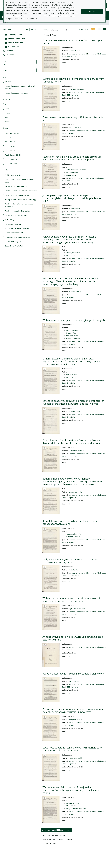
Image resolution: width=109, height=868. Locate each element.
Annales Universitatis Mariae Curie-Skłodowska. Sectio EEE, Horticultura (73, 638)
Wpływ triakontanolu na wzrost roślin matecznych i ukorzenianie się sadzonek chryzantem (71, 600)
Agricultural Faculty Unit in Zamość (17, 228)
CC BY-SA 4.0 (10, 151)
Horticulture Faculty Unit (14, 233)
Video (7, 109)
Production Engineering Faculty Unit (18, 237)
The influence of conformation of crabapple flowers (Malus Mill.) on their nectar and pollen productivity (71, 442)
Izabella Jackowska (75, 492)
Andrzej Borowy (74, 51)
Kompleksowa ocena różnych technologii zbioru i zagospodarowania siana (70, 522)
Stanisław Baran (72, 336)
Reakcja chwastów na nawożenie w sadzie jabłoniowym (73, 674)
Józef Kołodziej (72, 255)
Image (7, 113)
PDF (7, 117)
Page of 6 (58, 830)
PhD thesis (10, 55)
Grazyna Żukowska (73, 338)
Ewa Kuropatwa (72, 172)
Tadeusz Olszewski (73, 534)
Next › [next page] (68, 830)
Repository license (12, 133)
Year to (5, 70)
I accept (92, 11)
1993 (69, 63)
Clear (27, 29)
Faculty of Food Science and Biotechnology (21, 199)
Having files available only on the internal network (20, 87)
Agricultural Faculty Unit (14, 224)
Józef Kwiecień (72, 377)
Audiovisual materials (16, 39)
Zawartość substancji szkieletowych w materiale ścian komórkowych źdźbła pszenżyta (72, 749)
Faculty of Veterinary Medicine (16, 215)
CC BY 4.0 (9, 137)
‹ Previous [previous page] (46, 830)
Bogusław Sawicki (75, 292)
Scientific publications (16, 35)
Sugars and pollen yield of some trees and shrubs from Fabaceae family (73, 80)
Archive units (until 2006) (14, 175)
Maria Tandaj (73, 570)
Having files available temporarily (17, 93)
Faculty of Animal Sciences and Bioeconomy (21, 191)
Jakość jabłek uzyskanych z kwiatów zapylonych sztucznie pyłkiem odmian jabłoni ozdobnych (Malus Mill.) (72, 198)
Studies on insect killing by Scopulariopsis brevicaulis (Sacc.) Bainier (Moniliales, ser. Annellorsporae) (72, 158)
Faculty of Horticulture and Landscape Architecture (19, 205)
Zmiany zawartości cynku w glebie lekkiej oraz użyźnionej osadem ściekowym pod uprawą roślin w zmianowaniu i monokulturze (71, 361)
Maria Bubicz (71, 806)
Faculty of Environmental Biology (17, 195)
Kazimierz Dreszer (73, 537)
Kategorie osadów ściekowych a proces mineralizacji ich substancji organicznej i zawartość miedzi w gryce (73, 402)
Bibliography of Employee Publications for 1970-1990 (20, 181)
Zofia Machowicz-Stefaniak (76, 170)
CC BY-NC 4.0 (10, 142)
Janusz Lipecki (74, 681)
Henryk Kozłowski (75, 719)
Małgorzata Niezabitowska (76, 808)
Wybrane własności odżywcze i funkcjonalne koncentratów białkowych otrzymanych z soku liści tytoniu (71, 790)
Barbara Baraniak (75, 128)
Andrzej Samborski (73, 253)
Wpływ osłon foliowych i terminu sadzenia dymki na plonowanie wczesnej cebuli (71, 561)
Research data (13, 47)
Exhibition (9, 51)
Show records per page (54, 835)
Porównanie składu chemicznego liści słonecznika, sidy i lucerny (73, 119)
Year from (4, 63)
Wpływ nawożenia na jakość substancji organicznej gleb (74, 320)
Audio (7, 104)
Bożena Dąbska (74, 209)
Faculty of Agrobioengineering (16, 186)
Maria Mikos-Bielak (75, 758)
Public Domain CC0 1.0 (13, 155)
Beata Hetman (72, 175)
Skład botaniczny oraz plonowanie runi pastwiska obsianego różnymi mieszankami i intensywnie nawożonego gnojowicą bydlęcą (70, 281)
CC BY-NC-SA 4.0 (11, 164)
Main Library (10, 220)
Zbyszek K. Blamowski (77, 609)
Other (7, 122)
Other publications (15, 43)
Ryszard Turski (72, 333)
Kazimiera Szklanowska (77, 89)
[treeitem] (20, 35)
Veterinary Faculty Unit (13, 241)
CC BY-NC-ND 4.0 (11, 159)
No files (8, 82)
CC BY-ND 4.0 (10, 146)
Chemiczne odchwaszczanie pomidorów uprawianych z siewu (73, 42)
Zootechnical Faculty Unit (14, 246)
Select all (33, 29)
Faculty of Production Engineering (17, 211)
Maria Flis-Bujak (72, 330)
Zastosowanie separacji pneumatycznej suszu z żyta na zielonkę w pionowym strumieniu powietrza (73, 710)
